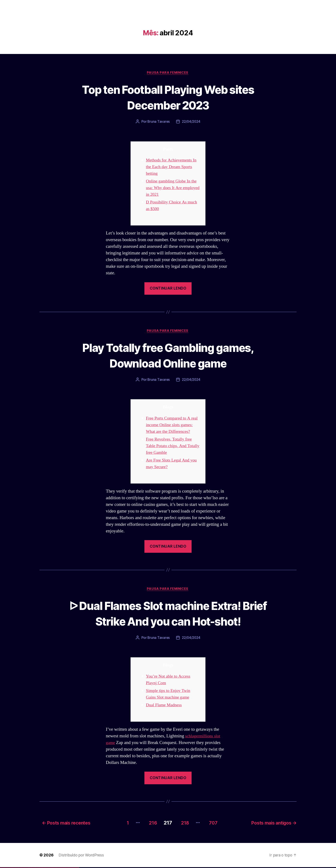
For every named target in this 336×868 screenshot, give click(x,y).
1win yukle (34, 868)
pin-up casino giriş (39, 868)
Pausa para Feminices (168, 73)
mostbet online (54, 868)
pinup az (38, 868)
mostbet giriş (65, 868)
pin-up (37, 868)
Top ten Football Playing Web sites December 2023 (168, 97)
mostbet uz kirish (52, 868)
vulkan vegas (1, 868)
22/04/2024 (191, 122)
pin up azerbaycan (44, 868)
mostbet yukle (67, 868)
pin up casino (36, 868)
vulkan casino (3, 868)
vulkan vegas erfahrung (21, 868)
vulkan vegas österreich (18, 868)
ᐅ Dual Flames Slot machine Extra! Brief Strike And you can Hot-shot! (168, 614)
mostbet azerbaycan (74, 868)
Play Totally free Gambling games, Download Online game (168, 356)
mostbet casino (56, 868)
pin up (34, 868)
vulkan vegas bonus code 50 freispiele (25, 868)
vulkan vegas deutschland (9, 868)
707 (214, 823)
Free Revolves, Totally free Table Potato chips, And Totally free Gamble (170, 447)
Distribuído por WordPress (81, 856)
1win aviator (30, 868)
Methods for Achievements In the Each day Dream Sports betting (173, 167)
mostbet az (63, 868)
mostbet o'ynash (58, 868)
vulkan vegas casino (4, 868)
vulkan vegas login (7, 868)
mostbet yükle (76, 868)
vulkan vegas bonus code (13, 868)
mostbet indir (68, 868)
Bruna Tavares (158, 122)
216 (149, 823)
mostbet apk (51, 868)
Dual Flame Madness (165, 706)
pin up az (45, 868)
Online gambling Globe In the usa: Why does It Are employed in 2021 (173, 188)
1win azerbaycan (32, 868)
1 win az (31, 868)
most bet (61, 868)
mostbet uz (47, 868)
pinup (35, 868)
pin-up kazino (42, 868)
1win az (28, 868)
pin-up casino (41, 868)
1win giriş (29, 868)
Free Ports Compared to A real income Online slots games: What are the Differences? (173, 426)
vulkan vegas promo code (16, 868)
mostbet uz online (60, 868)
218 (184, 823)
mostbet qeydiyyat (78, 868)
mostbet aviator (70, 868)
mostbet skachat (49, 868)
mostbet (46, 868)
